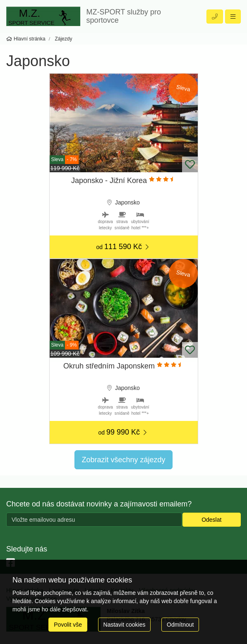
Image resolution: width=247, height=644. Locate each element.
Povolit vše (68, 625)
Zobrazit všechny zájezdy (123, 460)
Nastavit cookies (125, 625)
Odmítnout (180, 625)
